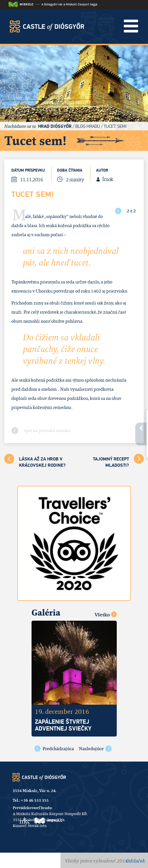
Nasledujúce (91, 749)
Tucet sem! (115, 126)
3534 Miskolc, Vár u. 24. (34, 791)
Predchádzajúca (58, 749)
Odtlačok (135, 861)
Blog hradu (88, 126)
